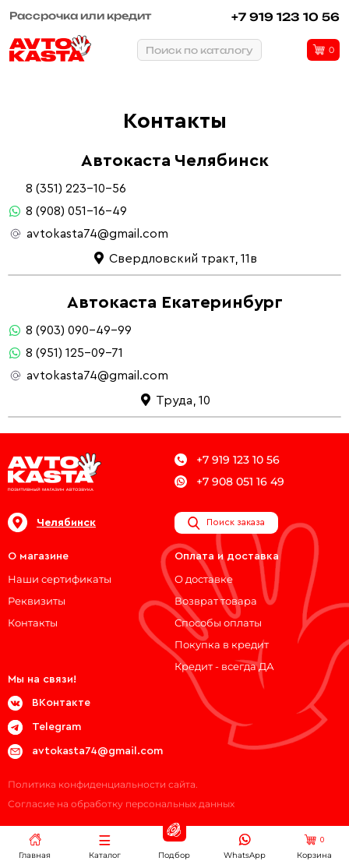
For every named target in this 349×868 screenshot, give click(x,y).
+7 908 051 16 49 (229, 482)
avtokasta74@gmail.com (97, 234)
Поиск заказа (226, 523)
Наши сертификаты (60, 579)
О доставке (204, 579)
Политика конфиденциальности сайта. (103, 784)
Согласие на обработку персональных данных (121, 804)
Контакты (33, 623)
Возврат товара (216, 601)
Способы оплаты (218, 623)
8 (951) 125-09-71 (74, 353)
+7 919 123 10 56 (286, 17)
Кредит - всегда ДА (224, 666)
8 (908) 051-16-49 (76, 211)
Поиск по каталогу (199, 50)
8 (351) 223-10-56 (76, 189)
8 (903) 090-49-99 (79, 330)
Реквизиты (37, 601)
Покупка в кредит (222, 644)
